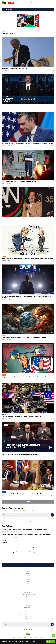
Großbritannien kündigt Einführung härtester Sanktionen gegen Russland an (22, 552)
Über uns (28, 612)
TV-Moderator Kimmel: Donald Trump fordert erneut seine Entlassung (22, 106)
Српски (41, 637)
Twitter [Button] (28, 565)
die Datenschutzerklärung (16, 519)
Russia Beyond (28, 586)
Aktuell (28, 571)
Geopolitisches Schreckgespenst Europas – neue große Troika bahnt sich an (24, 337)
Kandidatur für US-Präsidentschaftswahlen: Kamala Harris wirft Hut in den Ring (24, 219)
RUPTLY (28, 584)
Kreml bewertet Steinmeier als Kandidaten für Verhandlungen (18, 547)
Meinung (28, 575)
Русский (20, 637)
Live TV (11, 3)
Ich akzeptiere (12, 519)
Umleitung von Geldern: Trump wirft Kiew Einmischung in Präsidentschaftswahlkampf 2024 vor (26, 297)
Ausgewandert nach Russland (28, 595)
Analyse (28, 573)
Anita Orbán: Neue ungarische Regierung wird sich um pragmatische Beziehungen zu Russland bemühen (27, 541)
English (15, 637)
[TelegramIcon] (24, 629)
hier (24, 641)
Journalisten (28, 618)
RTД (28, 582)
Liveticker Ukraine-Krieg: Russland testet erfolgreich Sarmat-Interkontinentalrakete (24, 530)
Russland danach (28, 592)
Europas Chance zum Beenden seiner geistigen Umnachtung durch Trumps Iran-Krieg (26, 377)
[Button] (52, 515)
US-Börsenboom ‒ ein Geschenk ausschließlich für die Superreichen (22, 416)
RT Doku (28, 599)
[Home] (4, 3)
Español (30, 637)
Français (36, 637)
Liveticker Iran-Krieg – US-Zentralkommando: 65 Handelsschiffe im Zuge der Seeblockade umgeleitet (26, 535)
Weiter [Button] (28, 502)
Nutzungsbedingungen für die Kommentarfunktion (28, 614)
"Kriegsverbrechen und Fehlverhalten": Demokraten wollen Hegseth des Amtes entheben (28, 144)
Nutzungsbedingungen (28, 610)
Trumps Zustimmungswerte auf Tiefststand (14, 68)
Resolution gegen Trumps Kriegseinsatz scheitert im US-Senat (20, 454)
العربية (25, 637)
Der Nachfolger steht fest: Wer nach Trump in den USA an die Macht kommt (23, 494)
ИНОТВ (28, 579)
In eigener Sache (28, 616)
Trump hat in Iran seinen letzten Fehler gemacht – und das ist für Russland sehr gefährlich (28, 259)
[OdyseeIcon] (32, 629)
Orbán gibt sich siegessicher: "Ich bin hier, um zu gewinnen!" (19, 181)
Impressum (28, 606)
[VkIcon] (27, 629)
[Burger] (53, 3)
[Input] (28, 515)
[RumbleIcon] (29, 629)
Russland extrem (28, 597)
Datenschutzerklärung (28, 608)
